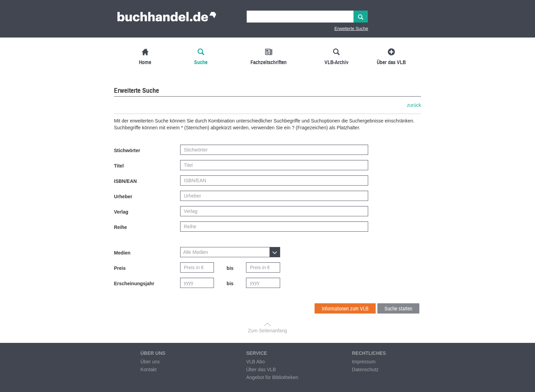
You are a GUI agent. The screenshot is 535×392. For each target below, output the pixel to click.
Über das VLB (261, 369)
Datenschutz (365, 369)
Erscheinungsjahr (134, 284)
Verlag (121, 212)
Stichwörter (127, 150)
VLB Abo (255, 362)
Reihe (120, 227)
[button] (230, 252)
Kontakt (148, 369)
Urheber (123, 197)
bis (230, 268)
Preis (120, 268)
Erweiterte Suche (351, 28)
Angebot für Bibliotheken (272, 377)
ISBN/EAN (125, 181)
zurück (414, 105)
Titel (119, 166)
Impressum (364, 362)
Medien (122, 253)
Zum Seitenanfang (267, 331)
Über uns (150, 362)
